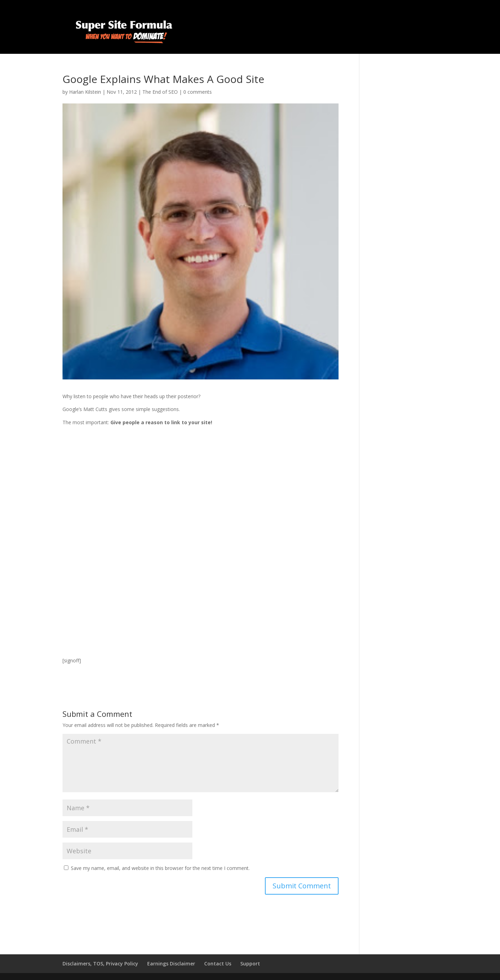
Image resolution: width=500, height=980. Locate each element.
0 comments (198, 92)
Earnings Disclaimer (171, 964)
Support (250, 964)
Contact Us (218, 964)
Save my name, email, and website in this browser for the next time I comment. (160, 868)
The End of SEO (160, 92)
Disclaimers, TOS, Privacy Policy (100, 964)
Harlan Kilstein (85, 92)
